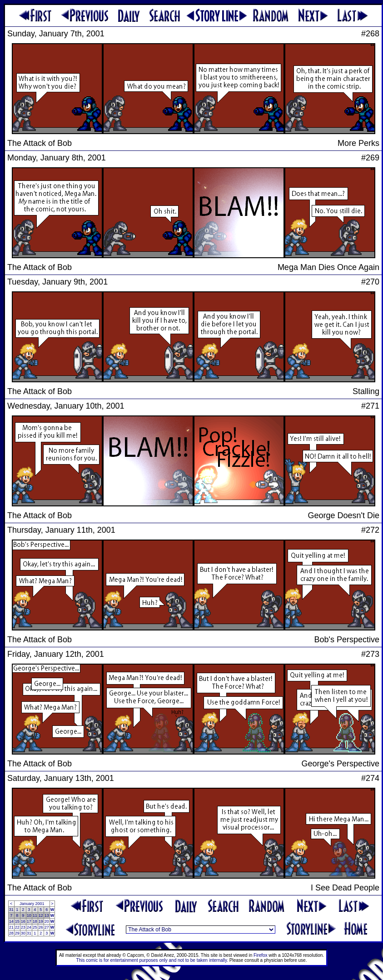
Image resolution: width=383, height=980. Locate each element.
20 (47, 921)
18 (35, 921)
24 (29, 927)
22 (17, 927)
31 (11, 910)
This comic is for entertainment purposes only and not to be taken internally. (152, 960)
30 (23, 933)
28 (11, 933)
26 (41, 927)
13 (47, 915)
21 (11, 927)
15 (17, 921)
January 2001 (32, 904)
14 (11, 921)
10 (29, 915)
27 (47, 927)
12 (41, 915)
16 (23, 921)
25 (35, 927)
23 (23, 927)
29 (17, 933)
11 (35, 915)
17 (29, 921)
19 (41, 921)
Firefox (261, 955)
